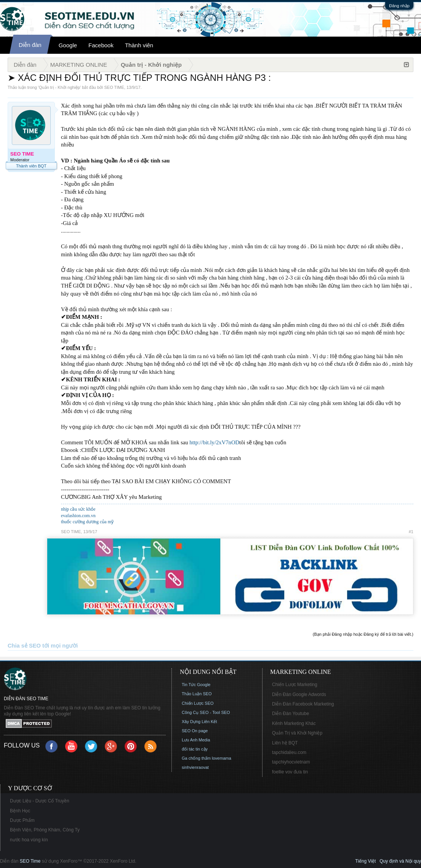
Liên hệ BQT (285, 743)
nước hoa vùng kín (29, 840)
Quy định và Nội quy (400, 861)
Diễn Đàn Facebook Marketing (303, 704)
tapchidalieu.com (289, 752)
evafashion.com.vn (78, 516)
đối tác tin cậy (195, 749)
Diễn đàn (30, 45)
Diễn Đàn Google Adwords (299, 694)
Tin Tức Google (196, 685)
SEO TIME (114, 87)
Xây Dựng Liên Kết (199, 722)
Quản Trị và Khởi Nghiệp (297, 733)
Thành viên (139, 45)
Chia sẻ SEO (24, 646)
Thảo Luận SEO (197, 694)
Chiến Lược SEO (198, 703)
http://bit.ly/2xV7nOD (214, 442)
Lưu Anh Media (196, 740)
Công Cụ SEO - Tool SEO (206, 712)
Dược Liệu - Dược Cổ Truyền (40, 801)
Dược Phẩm (22, 820)
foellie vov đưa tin (290, 772)
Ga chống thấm (196, 758)
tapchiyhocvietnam (291, 762)
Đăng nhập (399, 6)
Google (68, 45)
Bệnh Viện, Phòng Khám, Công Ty (45, 830)
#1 (411, 532)
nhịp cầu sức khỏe (78, 509)
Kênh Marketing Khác (294, 723)
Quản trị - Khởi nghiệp (59, 87)
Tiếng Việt (365, 861)
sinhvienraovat (195, 767)
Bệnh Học (20, 811)
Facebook (101, 45)
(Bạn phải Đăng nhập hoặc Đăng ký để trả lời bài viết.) (363, 634)
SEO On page (195, 731)
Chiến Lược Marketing (295, 685)
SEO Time (30, 861)
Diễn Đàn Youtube (291, 714)
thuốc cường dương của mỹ (87, 522)
